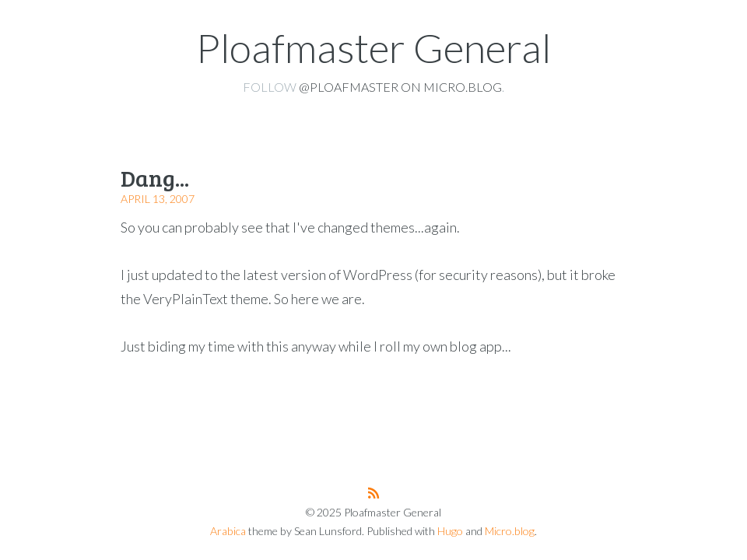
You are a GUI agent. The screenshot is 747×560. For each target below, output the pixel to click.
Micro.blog (510, 531)
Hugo (450, 531)
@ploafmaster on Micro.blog (400, 87)
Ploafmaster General (373, 47)
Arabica (228, 531)
